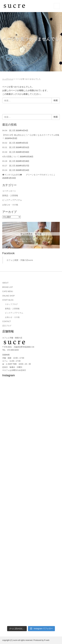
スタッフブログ (11, 304)
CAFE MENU (8, 291)
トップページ (8, 79)
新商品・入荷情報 (10, 196)
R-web (47, 640)
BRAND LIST (8, 287)
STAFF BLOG (8, 300)
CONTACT (7, 321)
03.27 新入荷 (9, 166)
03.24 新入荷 (9, 170)
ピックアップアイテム (12, 200)
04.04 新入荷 (9, 130)
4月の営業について (11, 157)
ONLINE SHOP (8, 296)
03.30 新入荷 (9, 152)
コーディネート (9, 191)
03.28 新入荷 (9, 161)
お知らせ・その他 (10, 205)
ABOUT (5, 283)
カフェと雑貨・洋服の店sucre (20, 260)
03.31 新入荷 (9, 147)
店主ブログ (7, 326)
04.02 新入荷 (9, 143)
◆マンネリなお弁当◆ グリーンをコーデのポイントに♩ (29, 175)
